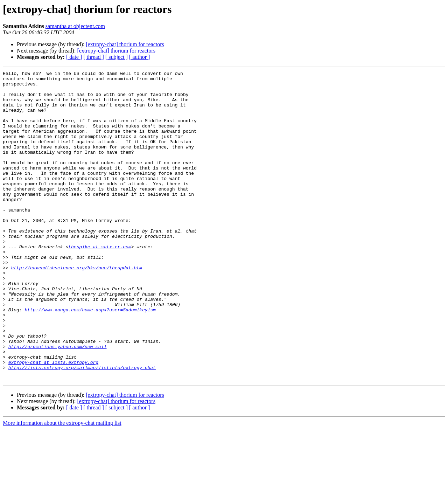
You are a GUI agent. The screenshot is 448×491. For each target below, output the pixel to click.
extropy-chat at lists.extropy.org (53, 421)
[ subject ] (117, 57)
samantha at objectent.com (75, 26)
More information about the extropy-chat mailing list (62, 485)
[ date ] (74, 57)
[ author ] (140, 57)
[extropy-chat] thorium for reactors (125, 44)
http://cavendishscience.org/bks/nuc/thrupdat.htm (76, 307)
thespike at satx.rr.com (100, 282)
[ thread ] (94, 57)
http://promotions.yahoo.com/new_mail (58, 402)
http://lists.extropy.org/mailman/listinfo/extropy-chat (82, 427)
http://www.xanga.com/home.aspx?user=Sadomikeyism (90, 358)
